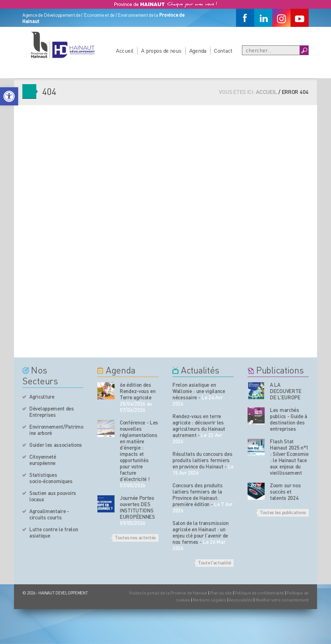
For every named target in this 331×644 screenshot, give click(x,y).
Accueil (125, 50)
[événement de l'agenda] (106, 391)
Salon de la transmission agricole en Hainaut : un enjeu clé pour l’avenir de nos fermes (201, 532)
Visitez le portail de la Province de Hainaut (168, 593)
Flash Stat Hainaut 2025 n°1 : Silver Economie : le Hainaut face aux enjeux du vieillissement (289, 457)
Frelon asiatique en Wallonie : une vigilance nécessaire (199, 391)
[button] (9, 96)
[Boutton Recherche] (304, 50)
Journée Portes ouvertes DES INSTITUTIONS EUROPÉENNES (137, 507)
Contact (223, 50)
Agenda (198, 50)
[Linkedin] (263, 18)
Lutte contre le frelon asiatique (54, 532)
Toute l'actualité (215, 562)
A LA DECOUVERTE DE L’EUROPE (286, 391)
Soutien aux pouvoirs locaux (53, 496)
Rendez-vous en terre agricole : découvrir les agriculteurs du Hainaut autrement (199, 425)
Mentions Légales (209, 600)
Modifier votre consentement (282, 600)
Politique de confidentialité (260, 593)
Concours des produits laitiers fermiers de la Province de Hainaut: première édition (198, 495)
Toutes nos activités (135, 537)
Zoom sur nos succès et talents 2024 (285, 491)
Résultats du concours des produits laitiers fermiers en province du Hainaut (203, 460)
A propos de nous (161, 50)
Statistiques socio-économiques (51, 478)
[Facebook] (245, 18)
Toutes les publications (283, 512)
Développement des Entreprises (52, 412)
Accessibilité (241, 600)
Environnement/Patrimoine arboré (56, 430)
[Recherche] (271, 50)
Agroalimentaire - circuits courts (49, 514)
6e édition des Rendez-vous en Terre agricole (138, 391)
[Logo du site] (62, 45)
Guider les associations (56, 445)
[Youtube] (300, 18)
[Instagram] (281, 18)
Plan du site (221, 593)
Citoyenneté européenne (43, 460)
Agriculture (42, 397)
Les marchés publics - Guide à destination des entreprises (289, 419)
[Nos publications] (256, 391)
